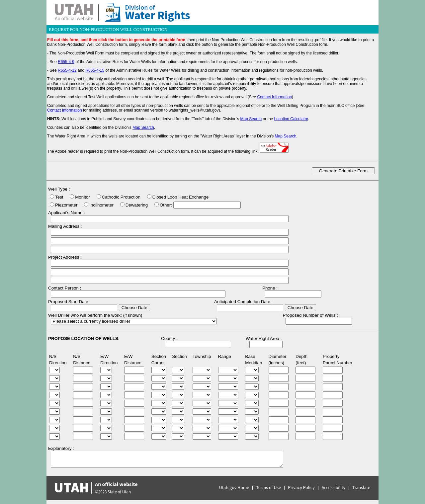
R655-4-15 (95, 70)
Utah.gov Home (234, 488)
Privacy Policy (301, 488)
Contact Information (274, 97)
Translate (361, 488)
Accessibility (334, 488)
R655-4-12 (67, 70)
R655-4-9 (66, 62)
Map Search (251, 119)
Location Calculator (291, 119)
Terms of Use (268, 488)
